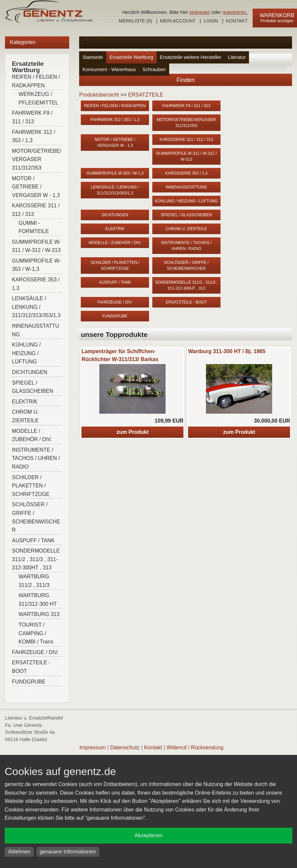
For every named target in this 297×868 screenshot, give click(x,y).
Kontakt (237, 21)
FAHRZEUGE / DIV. (35, 652)
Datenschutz (125, 747)
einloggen (200, 12)
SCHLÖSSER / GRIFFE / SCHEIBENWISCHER (36, 517)
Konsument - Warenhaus (109, 69)
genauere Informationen (68, 852)
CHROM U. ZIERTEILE (25, 416)
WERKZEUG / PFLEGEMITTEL (38, 98)
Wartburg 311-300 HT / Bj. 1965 (227, 351)
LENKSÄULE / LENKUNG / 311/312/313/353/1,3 (36, 307)
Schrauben (154, 69)
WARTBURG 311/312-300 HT (38, 600)
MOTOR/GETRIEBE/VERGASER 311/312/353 (37, 159)
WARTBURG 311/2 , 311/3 (34, 581)
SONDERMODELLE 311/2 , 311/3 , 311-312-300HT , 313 (36, 559)
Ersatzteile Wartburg (131, 57)
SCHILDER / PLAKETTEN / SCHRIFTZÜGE (31, 486)
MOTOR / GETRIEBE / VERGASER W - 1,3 (36, 187)
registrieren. (235, 12)
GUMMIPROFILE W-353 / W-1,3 (36, 265)
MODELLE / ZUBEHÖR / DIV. (32, 435)
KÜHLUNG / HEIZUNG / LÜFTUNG (26, 353)
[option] (132, 393)
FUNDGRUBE (29, 682)
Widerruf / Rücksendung (195, 747)
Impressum (93, 747)
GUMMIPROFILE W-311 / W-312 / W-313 (36, 246)
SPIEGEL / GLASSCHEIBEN (32, 387)
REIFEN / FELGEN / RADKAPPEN (36, 81)
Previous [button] (74, 393)
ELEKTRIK (25, 402)
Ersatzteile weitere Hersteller (191, 57)
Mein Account (178, 21)
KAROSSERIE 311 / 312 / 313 (36, 210)
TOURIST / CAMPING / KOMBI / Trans (36, 633)
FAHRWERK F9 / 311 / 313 (32, 117)
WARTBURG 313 (39, 614)
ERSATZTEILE (146, 95)
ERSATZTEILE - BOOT (31, 667)
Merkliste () (135, 21)
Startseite (93, 57)
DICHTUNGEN (30, 372)
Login (211, 21)
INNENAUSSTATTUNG (36, 330)
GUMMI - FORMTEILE (34, 227)
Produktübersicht (99, 95)
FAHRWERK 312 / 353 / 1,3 (33, 136)
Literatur (237, 57)
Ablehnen (19, 852)
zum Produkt (133, 432)
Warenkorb (277, 15)
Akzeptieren (148, 835)
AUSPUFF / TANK (33, 540)
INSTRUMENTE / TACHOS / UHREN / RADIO (36, 458)
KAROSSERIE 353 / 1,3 (36, 284)
